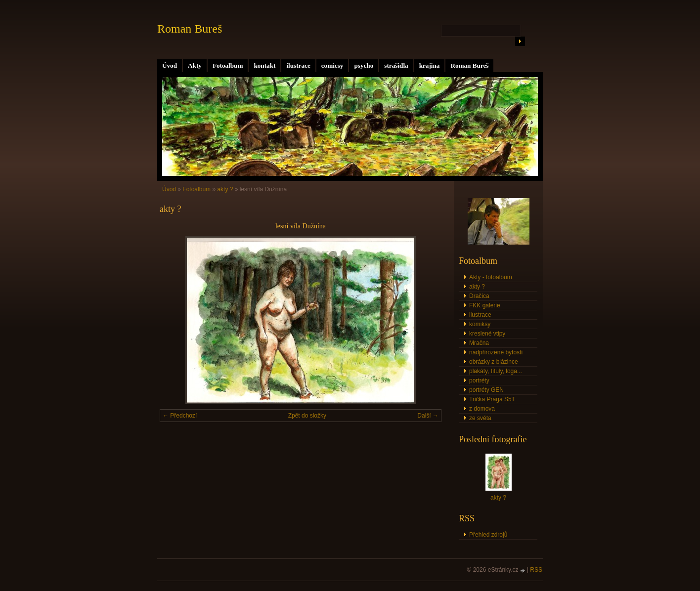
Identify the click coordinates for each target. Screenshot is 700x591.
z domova (482, 409)
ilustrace (298, 65)
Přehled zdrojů (488, 535)
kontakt (264, 65)
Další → (428, 416)
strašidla (396, 65)
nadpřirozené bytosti (496, 352)
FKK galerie (485, 305)
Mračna (479, 343)
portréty (479, 380)
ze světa (480, 418)
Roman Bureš (469, 65)
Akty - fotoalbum (491, 277)
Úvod (170, 65)
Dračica (479, 296)
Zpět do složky (307, 416)
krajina (430, 65)
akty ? (225, 189)
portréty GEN (486, 390)
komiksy (480, 324)
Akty (195, 65)
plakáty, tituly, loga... (496, 371)
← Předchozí (180, 416)
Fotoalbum (228, 65)
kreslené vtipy (487, 334)
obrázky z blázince (494, 362)
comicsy (332, 65)
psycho (364, 65)
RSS (536, 570)
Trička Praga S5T (492, 399)
